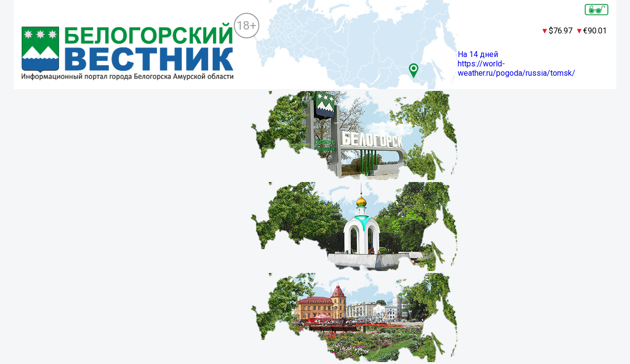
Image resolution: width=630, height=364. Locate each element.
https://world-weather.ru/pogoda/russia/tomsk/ (517, 68)
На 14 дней (478, 54)
